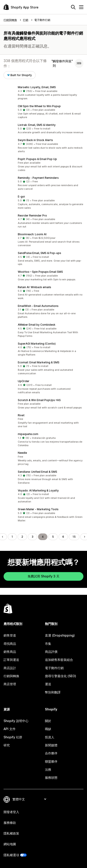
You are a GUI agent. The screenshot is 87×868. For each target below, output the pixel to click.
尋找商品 (10, 644)
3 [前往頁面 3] (32, 537)
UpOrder (24, 381)
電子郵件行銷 (54, 668)
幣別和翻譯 (53, 692)
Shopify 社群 (13, 737)
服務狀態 (51, 777)
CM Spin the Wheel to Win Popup (39, 106)
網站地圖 (10, 844)
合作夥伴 (51, 753)
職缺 (48, 729)
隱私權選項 (11, 855)
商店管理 (10, 684)
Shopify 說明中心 (16, 721)
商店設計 (10, 668)
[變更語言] (29, 799)
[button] (43, 93)
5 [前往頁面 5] (53, 537)
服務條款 (10, 823)
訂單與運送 (11, 660)
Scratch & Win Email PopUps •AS (39, 400)
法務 (48, 769)
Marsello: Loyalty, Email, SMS (37, 87)
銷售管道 (10, 635)
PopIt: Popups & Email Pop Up (37, 159)
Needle (22, 453)
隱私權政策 (11, 833)
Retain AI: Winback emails (34, 287)
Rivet (21, 415)
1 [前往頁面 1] (12, 537)
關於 (48, 721)
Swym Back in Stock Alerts (35, 140)
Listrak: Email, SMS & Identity (37, 125)
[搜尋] (73, 7)
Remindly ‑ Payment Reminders (38, 178)
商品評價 (51, 652)
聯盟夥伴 (51, 761)
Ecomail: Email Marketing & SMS (39, 362)
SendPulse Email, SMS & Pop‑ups (39, 253)
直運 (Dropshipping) (60, 635)
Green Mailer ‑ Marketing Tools (38, 509)
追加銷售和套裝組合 (59, 660)
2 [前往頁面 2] (22, 537)
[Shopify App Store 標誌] (21, 7)
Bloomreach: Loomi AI (32, 234)
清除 (79, 63)
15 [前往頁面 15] (74, 537)
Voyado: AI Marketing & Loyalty (38, 490)
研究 (7, 745)
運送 (48, 684)
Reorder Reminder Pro (32, 215)
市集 (48, 644)
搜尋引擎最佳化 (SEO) (61, 676)
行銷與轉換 (11, 676)
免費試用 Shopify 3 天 (43, 576)
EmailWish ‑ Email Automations (38, 306)
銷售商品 (10, 652)
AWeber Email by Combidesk (37, 325)
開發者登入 (11, 812)
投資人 (50, 737)
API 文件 (10, 729)
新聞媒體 (51, 745)
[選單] (81, 7)
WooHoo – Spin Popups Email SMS (40, 272)
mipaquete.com (28, 434)
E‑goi (21, 197)
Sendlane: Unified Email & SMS (37, 472)
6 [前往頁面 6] (63, 537)
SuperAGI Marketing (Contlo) (37, 344)
